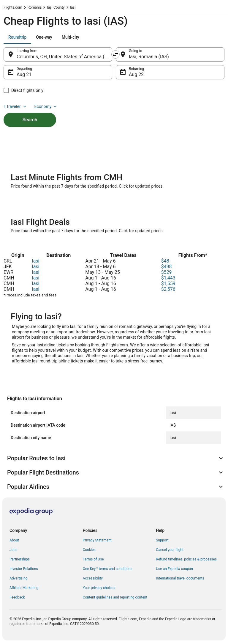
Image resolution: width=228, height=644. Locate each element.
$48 (165, 261)
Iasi (35, 261)
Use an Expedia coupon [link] (174, 569)
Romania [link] (35, 7)
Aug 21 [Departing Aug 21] (24, 74)
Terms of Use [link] (93, 559)
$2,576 (168, 289)
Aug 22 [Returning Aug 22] (136, 74)
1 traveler (15, 106)
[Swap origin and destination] (115, 54)
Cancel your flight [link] (170, 550)
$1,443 (168, 278)
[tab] (17, 37)
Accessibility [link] (93, 578)
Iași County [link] (56, 7)
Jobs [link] (13, 550)
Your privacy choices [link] (99, 588)
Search (30, 120)
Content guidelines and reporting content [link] (115, 597)
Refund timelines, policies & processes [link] (186, 559)
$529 (167, 272)
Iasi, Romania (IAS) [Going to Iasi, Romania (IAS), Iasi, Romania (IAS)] (149, 57)
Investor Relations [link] (24, 569)
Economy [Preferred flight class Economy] (46, 106)
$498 (167, 267)
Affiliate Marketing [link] (24, 588)
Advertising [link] (18, 578)
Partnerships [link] (20, 559)
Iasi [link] (73, 7)
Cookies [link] (89, 550)
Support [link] (162, 540)
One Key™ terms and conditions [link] (108, 569)
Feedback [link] (17, 597)
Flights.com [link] (13, 7)
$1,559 (168, 283)
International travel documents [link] (180, 578)
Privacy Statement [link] (97, 540)
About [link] (14, 540)
